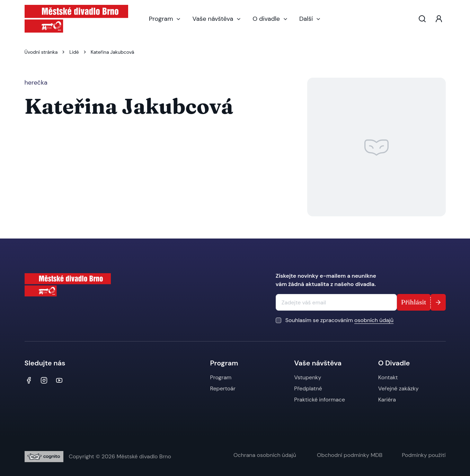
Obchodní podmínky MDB (350, 455)
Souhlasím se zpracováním (339, 320)
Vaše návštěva (217, 19)
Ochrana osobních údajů (265, 455)
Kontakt (388, 377)
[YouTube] (59, 380)
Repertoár (223, 388)
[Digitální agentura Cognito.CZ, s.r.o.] (44, 457)
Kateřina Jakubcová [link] (113, 52)
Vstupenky (308, 377)
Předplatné (308, 388)
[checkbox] (278, 320)
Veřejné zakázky (398, 388)
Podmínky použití (424, 455)
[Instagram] (44, 380)
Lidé (74, 52)
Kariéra (387, 400)
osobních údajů (374, 320)
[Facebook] (29, 380)
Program (165, 19)
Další (310, 19)
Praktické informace (320, 400)
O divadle (270, 19)
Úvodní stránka (41, 52)
